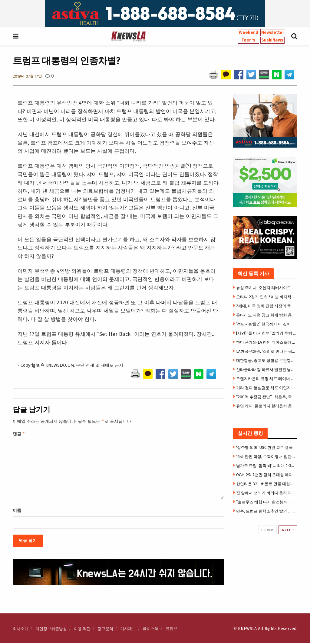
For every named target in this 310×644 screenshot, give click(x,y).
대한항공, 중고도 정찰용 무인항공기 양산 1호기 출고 (266, 360)
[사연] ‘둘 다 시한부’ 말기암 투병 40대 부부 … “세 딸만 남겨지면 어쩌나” (266, 333)
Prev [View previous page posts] (267, 530)
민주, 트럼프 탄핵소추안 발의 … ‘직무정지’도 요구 (266, 511)
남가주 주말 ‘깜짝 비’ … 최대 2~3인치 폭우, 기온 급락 (266, 466)
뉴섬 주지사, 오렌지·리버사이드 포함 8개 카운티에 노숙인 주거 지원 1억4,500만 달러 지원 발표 (266, 288)
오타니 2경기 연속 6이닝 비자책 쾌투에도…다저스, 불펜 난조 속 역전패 (266, 297)
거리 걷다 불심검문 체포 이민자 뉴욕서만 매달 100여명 (266, 388)
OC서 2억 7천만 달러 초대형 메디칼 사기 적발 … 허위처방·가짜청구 (266, 475)
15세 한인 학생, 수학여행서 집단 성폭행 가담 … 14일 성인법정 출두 (266, 457)
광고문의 (105, 630)
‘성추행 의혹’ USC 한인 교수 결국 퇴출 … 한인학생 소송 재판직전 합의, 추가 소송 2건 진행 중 (266, 447)
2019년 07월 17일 (27, 76)
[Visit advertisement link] (155, 14)
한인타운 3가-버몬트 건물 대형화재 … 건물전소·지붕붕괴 (266, 484)
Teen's (248, 40)
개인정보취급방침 (51, 630)
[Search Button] (294, 36)
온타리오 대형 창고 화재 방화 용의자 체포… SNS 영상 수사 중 (266, 315)
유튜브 (171, 630)
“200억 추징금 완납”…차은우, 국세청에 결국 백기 (266, 397)
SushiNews (272, 40)
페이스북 (151, 630)
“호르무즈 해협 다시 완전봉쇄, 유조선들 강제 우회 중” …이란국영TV (266, 502)
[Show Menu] (16, 36)
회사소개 (21, 630)
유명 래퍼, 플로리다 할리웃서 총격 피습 (266, 406)
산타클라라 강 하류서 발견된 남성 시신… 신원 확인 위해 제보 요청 (266, 370)
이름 (17, 512)
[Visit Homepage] (128, 36)
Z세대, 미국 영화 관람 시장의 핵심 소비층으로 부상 (266, 306)
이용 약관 (82, 630)
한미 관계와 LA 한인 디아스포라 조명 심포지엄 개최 (266, 342)
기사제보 (128, 630)
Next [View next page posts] (288, 530)
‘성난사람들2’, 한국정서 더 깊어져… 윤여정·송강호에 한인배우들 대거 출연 (266, 324)
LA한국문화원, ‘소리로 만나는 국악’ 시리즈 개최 (266, 351)
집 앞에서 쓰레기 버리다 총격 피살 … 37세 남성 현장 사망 (266, 493)
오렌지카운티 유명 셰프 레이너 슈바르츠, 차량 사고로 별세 (266, 379)
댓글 (19, 435)
